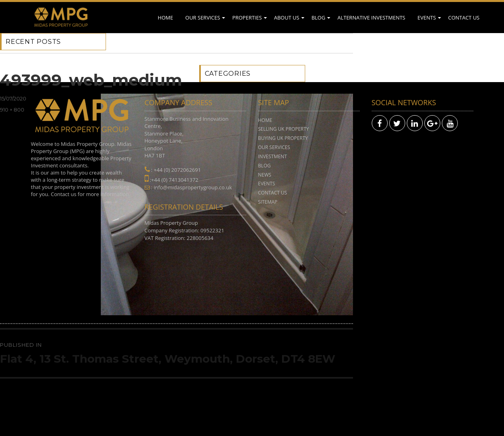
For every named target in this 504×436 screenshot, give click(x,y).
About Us (287, 18)
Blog (319, 18)
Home (166, 18)
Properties (247, 18)
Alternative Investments (371, 18)
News (265, 175)
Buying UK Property (283, 138)
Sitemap (268, 202)
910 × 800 (12, 110)
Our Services (203, 18)
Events (427, 18)
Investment (273, 156)
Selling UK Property (284, 129)
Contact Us (464, 18)
